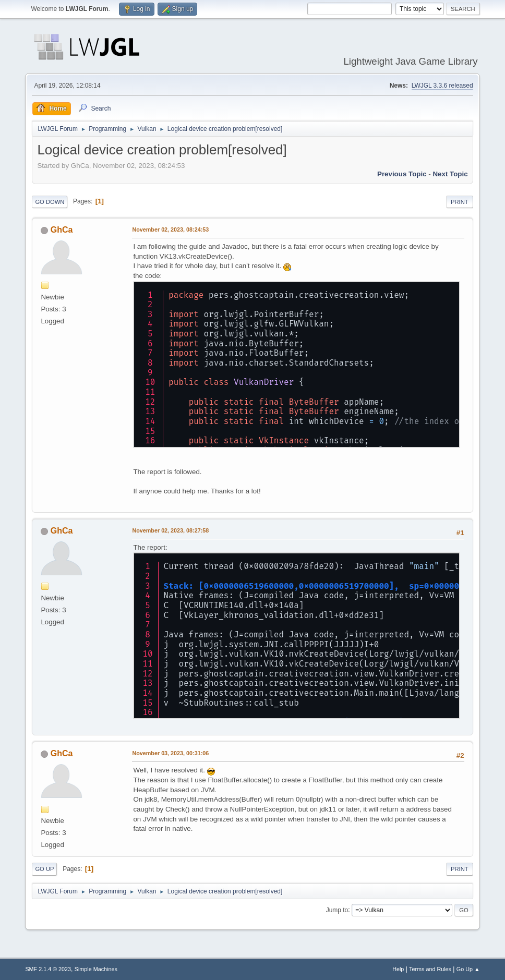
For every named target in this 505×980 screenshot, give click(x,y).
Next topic (450, 174)
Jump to (337, 910)
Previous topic (402, 174)
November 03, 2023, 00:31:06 (170, 753)
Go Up (44, 869)
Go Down (50, 202)
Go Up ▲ (468, 969)
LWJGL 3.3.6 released (442, 86)
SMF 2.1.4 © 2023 (48, 969)
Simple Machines (96, 969)
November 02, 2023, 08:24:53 (170, 229)
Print (460, 202)
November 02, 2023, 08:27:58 (170, 530)
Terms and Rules (430, 969)
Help (398, 969)
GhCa (62, 230)
